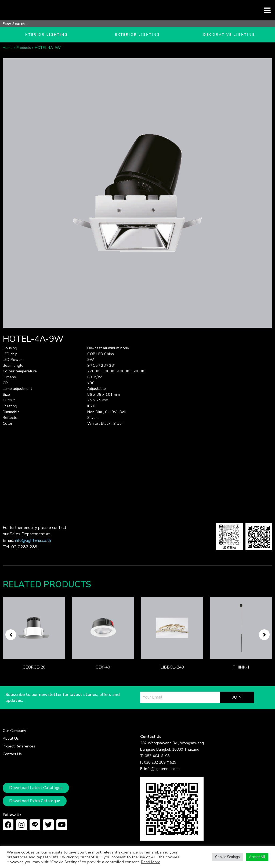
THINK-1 (241, 676)
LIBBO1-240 (172, 676)
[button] (11, 644)
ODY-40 (103, 676)
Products (24, 56)
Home (8, 56)
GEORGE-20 (34, 676)
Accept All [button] (257, 857)
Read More (151, 862)
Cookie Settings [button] (227, 857)
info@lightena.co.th (33, 549)
